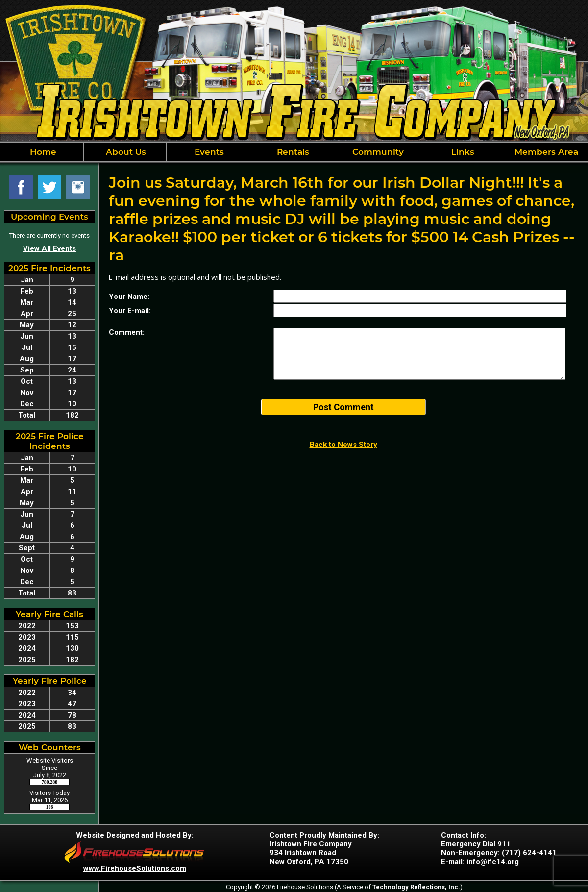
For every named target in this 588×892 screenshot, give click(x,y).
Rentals (292, 152)
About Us (125, 152)
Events (208, 152)
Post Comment (343, 407)
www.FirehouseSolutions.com (135, 868)
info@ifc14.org (493, 862)
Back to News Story (343, 445)
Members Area (545, 152)
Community (377, 152)
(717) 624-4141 (529, 853)
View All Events (49, 248)
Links (462, 152)
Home (42, 152)
